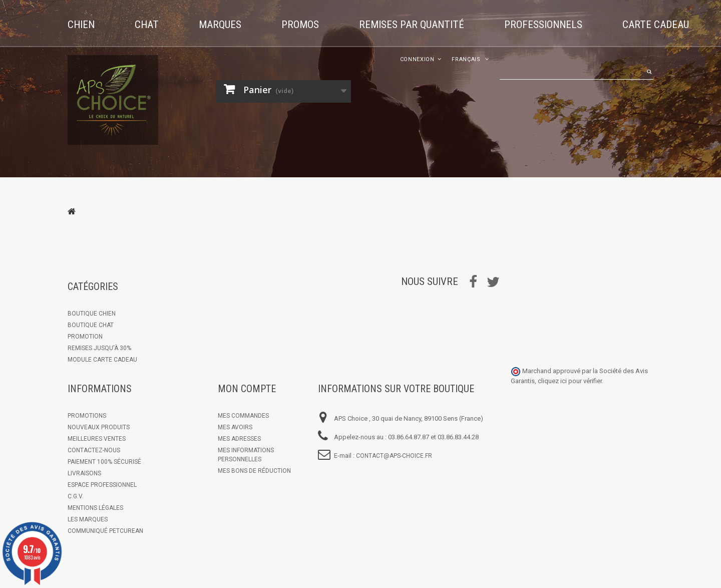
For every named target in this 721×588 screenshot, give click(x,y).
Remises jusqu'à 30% (99, 348)
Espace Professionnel (102, 485)
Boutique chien (92, 314)
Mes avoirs (235, 427)
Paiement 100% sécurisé (104, 462)
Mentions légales (95, 508)
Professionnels (543, 25)
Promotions (87, 416)
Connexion (417, 59)
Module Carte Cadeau (102, 360)
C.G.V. (76, 496)
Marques (220, 25)
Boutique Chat (91, 325)
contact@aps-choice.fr (394, 456)
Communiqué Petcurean (105, 531)
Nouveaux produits (99, 427)
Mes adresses (239, 439)
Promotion (85, 337)
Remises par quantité (412, 25)
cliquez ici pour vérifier (570, 381)
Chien (81, 25)
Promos (300, 25)
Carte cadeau (656, 25)
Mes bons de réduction (254, 471)
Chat (147, 25)
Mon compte (247, 389)
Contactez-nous (94, 450)
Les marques (88, 519)
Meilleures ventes (97, 439)
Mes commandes (243, 416)
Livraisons (84, 473)
